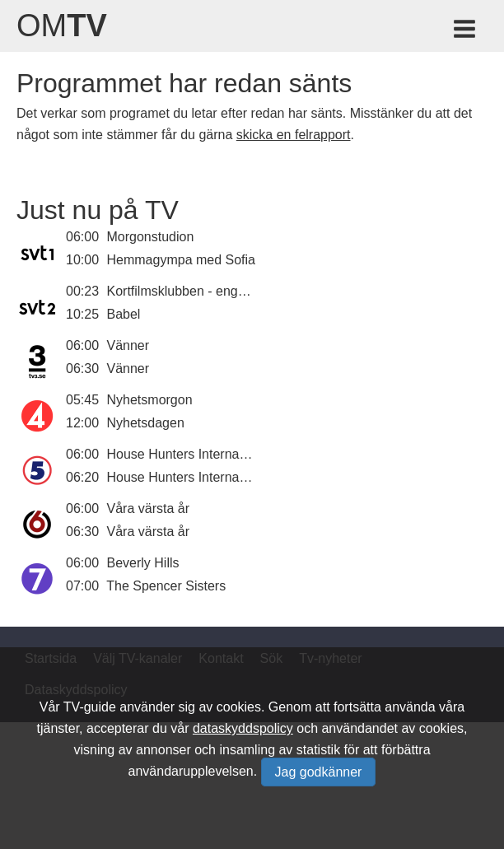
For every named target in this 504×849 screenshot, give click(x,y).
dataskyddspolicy (243, 728)
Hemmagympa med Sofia (182, 260)
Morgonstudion (151, 237)
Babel (124, 314)
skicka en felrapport (294, 135)
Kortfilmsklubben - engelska (188, 291)
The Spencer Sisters (166, 586)
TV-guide (90, 707)
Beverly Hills (143, 563)
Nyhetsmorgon (150, 400)
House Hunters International (189, 454)
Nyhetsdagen (146, 423)
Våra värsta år (148, 508)
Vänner (128, 345)
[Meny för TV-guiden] (466, 32)
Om (62, 26)
